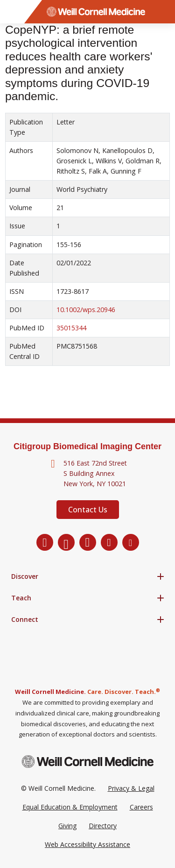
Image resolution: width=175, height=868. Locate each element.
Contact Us (88, 510)
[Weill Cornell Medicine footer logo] (88, 762)
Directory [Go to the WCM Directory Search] (103, 826)
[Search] (163, 12)
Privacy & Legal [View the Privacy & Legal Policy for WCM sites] (131, 788)
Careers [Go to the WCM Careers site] (141, 807)
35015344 (71, 328)
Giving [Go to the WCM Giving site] (67, 826)
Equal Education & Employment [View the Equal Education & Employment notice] (70, 807)
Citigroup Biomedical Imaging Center (87, 446)
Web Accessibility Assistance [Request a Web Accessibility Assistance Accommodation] (87, 844)
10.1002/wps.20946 (86, 310)
